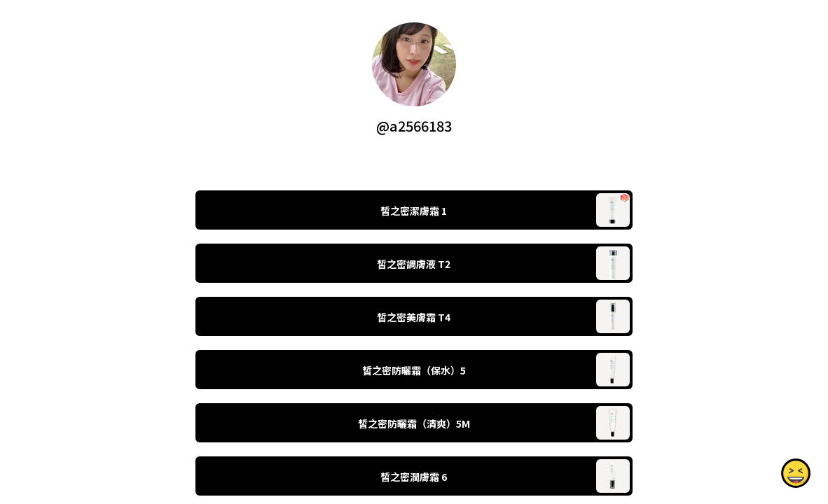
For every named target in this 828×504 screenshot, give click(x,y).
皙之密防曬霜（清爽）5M (414, 423)
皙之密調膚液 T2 (414, 264)
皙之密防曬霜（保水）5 (414, 370)
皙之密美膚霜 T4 (414, 317)
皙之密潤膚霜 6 (414, 477)
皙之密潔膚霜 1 (414, 211)
